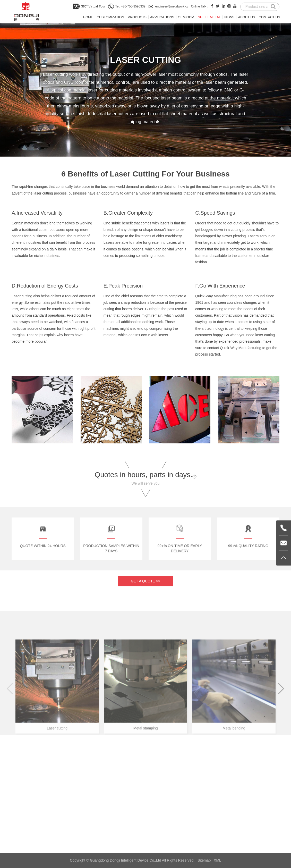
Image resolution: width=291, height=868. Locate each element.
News (229, 17)
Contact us (269, 17)
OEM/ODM (186, 17)
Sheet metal (209, 17)
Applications (162, 17)
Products (137, 17)
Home (88, 17)
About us (246, 17)
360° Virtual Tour (93, 6)
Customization (110, 17)
